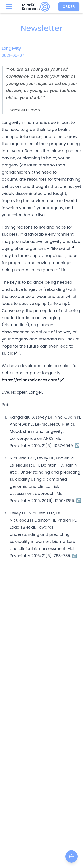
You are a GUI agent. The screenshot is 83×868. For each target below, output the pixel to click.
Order (69, 7)
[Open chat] (71, 856)
